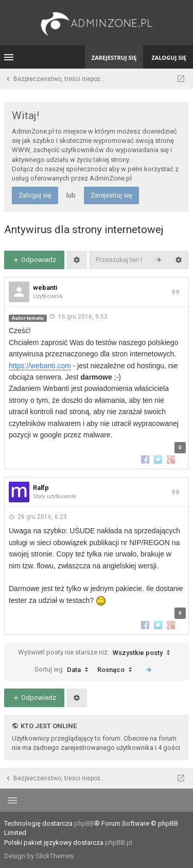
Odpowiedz (34, 260)
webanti (45, 288)
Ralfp (41, 488)
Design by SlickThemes (39, 856)
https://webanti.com (40, 366)
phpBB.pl (119, 842)
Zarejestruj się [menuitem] (114, 58)
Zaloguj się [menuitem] (169, 58)
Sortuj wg (64, 670)
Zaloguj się (35, 195)
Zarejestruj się (111, 195)
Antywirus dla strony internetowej (84, 230)
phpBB (84, 823)
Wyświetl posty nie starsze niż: (97, 653)
